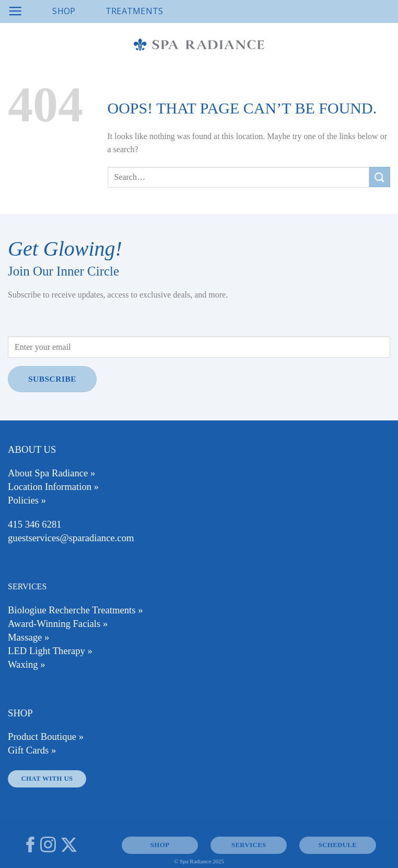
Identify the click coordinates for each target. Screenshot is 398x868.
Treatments (134, 11)
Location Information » (53, 487)
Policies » (27, 500)
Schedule (338, 845)
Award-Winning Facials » (58, 624)
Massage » (28, 637)
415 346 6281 (35, 524)
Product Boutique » (46, 736)
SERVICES (249, 845)
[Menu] (15, 12)
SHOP (160, 845)
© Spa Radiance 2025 (199, 861)
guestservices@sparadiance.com (71, 538)
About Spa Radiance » (51, 473)
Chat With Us (47, 779)
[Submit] (380, 177)
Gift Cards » (32, 750)
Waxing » (27, 664)
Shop (64, 11)
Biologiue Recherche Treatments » (75, 610)
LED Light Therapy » (50, 651)
